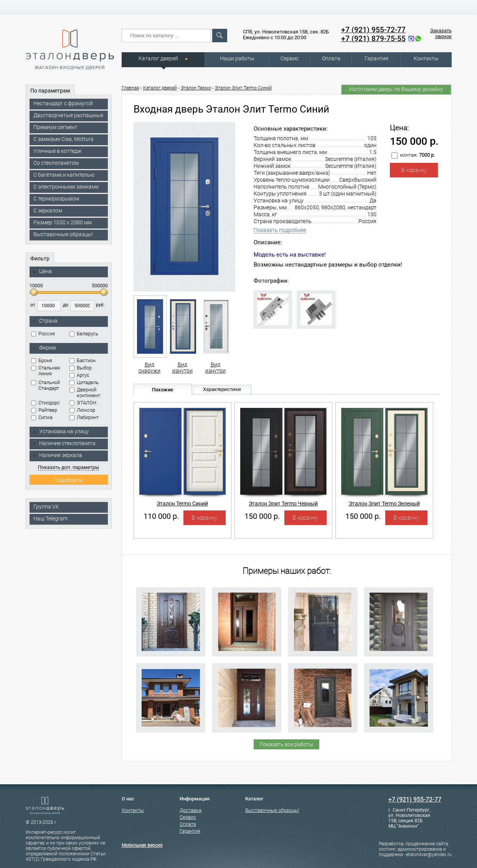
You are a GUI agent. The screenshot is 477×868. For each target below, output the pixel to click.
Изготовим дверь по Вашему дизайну (396, 89)
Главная (130, 88)
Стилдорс (45, 403)
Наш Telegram (50, 518)
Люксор (82, 410)
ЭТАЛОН (83, 403)
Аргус (79, 375)
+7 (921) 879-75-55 (373, 39)
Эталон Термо (196, 88)
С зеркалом (48, 210)
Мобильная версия (142, 845)
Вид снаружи (149, 335)
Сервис (290, 58)
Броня (42, 360)
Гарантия (376, 58)
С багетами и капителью (64, 175)
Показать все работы (286, 744)
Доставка (191, 810)
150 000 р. (262, 516)
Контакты (426, 58)
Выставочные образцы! (63, 234)
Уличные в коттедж (58, 151)
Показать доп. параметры (68, 467)
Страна (45, 321)
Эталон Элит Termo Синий (243, 88)
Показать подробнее (280, 230)
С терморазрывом (56, 199)
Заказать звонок (441, 33)
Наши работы (237, 58)
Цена (42, 272)
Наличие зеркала (57, 455)
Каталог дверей (158, 58)
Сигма (42, 417)
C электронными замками (66, 187)
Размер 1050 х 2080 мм (63, 222)
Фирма (44, 348)
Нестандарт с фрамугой (63, 103)
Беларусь (84, 334)
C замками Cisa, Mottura (64, 139)
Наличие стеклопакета (64, 443)
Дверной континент (85, 393)
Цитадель (84, 382)
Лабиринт (84, 417)
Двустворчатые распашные (68, 115)
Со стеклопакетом (56, 163)
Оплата (331, 58)
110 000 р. (161, 516)
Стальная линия (45, 371)
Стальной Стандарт (45, 385)
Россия (43, 334)
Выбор (81, 368)
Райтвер (44, 410)
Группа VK (46, 507)
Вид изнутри (182, 335)
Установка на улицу (61, 431)
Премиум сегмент (55, 127)
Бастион (83, 360)
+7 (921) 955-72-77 (373, 30)
